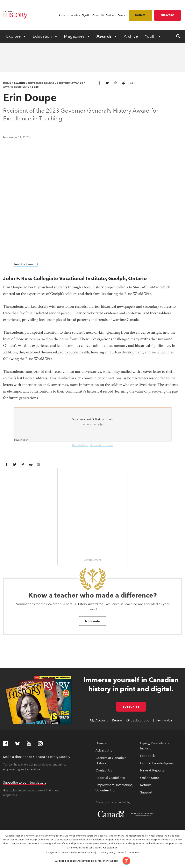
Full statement (110, 848)
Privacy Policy (108, 853)
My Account (99, 720)
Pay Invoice (164, 720)
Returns (146, 785)
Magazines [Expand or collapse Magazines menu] (75, 36)
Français (122, 15)
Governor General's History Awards (56, 83)
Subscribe (168, 15)
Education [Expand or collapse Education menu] (43, 36)
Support (146, 792)
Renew (117, 720)
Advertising (104, 750)
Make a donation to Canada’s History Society (37, 757)
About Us (64, 15)
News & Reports (152, 770)
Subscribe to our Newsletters (25, 782)
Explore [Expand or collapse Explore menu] (14, 36)
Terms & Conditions (128, 853)
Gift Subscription (139, 720)
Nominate (92, 621)
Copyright (52, 853)
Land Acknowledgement (158, 763)
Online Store (150, 778)
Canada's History (80, 445)
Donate (140, 15)
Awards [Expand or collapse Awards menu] (105, 36)
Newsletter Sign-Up (80, 15)
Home (7, 83)
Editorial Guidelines (110, 778)
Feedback (111, 15)
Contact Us (98, 15)
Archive (131, 36)
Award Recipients (16, 87)
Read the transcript (26, 264)
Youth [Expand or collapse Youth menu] (151, 36)
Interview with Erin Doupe (101, 445)
